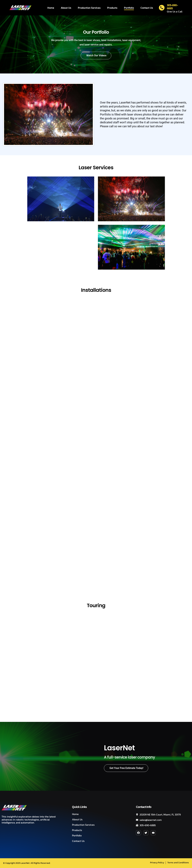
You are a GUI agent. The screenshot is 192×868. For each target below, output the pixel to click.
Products (112, 8)
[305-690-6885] (162, 8)
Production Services (89, 8)
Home (51, 8)
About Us (66, 8)
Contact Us (147, 8)
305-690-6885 (172, 7)
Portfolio (129, 8)
